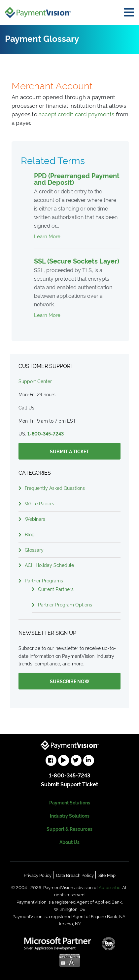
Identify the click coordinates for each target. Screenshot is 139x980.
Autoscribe (110, 887)
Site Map (107, 875)
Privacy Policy (38, 875)
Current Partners (56, 589)
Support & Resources (69, 829)
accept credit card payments (77, 114)
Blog (30, 534)
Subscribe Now (70, 681)
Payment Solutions (70, 802)
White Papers (39, 503)
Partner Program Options (65, 604)
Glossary (34, 550)
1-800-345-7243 (46, 433)
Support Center (35, 381)
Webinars (35, 519)
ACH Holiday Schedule (49, 565)
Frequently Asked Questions (55, 488)
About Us (69, 842)
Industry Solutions (70, 815)
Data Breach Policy (75, 875)
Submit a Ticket (69, 451)
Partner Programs (44, 580)
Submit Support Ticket (69, 784)
